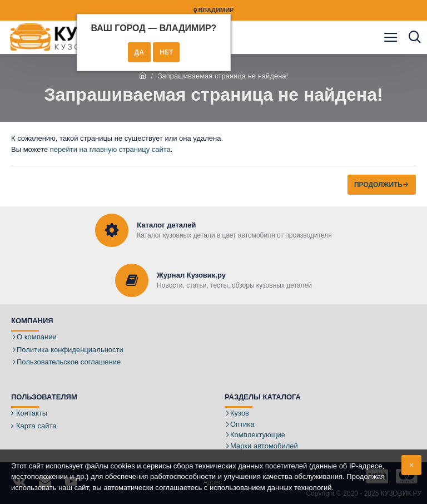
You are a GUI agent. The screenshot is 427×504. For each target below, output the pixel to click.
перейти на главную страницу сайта (110, 149)
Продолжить (378, 185)
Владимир (214, 10)
